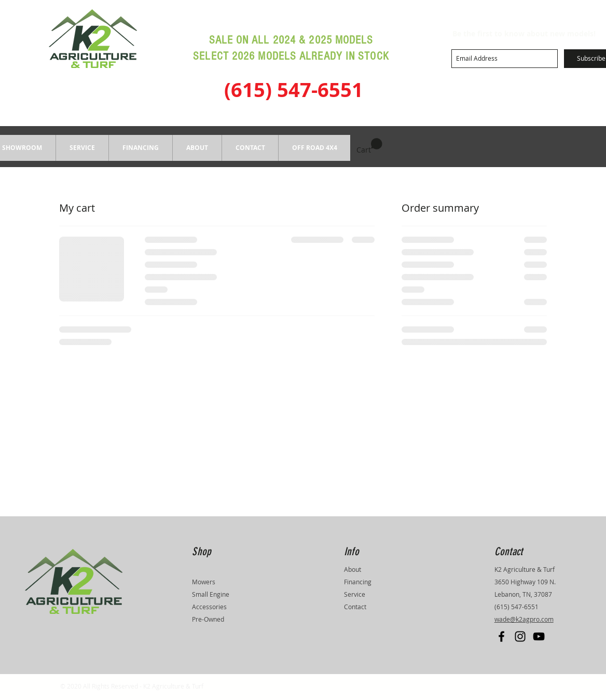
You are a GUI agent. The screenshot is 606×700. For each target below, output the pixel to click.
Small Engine (211, 594)
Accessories (209, 607)
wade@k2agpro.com (524, 619)
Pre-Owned (208, 619)
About (353, 569)
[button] (140, 148)
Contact (355, 607)
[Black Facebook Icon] (501, 636)
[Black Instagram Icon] (520, 636)
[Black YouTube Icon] (539, 636)
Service (355, 594)
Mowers (204, 582)
